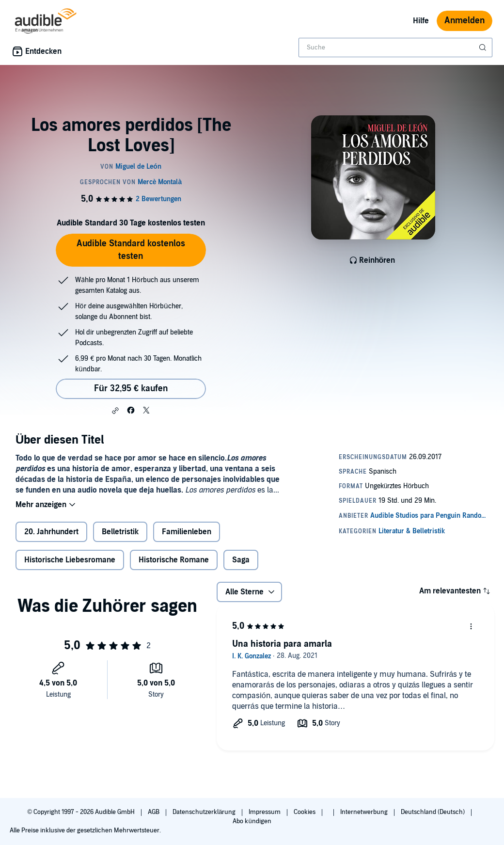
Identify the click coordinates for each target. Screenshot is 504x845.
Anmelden (465, 21)
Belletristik (120, 532)
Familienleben (187, 532)
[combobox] (395, 48)
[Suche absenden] (484, 48)
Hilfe (421, 21)
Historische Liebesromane (70, 560)
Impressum (265, 812)
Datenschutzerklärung (205, 812)
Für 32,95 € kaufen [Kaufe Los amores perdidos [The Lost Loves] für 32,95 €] (131, 389)
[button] (115, 411)
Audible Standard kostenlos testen (131, 250)
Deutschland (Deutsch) (433, 812)
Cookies (305, 812)
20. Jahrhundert (51, 532)
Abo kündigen (252, 821)
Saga (241, 560)
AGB (154, 812)
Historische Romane (174, 560)
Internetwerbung (365, 812)
